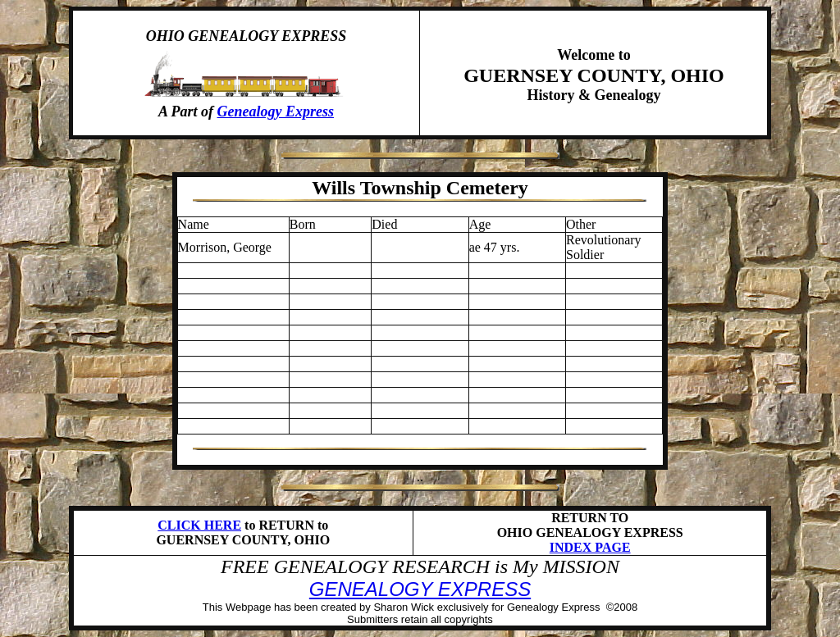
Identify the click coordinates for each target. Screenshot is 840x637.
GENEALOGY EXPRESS (420, 589)
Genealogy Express (276, 111)
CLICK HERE (199, 525)
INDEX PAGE (590, 547)
